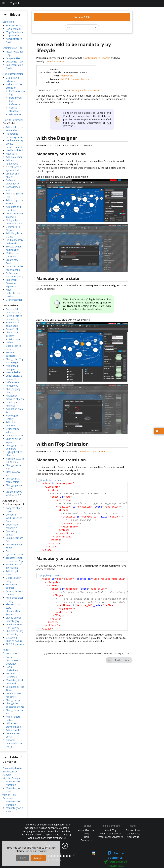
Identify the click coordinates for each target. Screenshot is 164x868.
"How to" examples (13, 120)
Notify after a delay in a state (14, 222)
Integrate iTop (13, 58)
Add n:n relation (14, 157)
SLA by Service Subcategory (14, 619)
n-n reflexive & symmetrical (14, 169)
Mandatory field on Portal (14, 682)
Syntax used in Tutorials (97, 58)
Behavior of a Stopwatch (13, 228)
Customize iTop (14, 62)
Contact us (133, 837)
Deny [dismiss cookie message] (23, 858)
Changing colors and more (14, 447)
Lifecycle (85, 79)
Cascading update (11, 533)
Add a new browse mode (13, 725)
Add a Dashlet (13, 730)
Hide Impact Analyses (12, 404)
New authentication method (14, 293)
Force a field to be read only (14, 318)
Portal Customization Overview (14, 660)
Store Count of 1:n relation (14, 566)
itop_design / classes (51, 480)
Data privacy (133, 834)
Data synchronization (14, 553)
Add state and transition (13, 208)
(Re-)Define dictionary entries (15, 135)
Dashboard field (14, 150)
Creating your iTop (12, 48)
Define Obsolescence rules (13, 346)
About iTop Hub (87, 830)
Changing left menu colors (13, 480)
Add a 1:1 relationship (12, 162)
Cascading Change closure (14, 639)
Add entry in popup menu (13, 367)
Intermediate (67, 76)
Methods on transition (12, 255)
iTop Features (13, 35)
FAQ (87, 834)
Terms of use (133, 830)
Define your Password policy (15, 275)
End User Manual (15, 26)
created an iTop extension (92, 451)
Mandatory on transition (13, 783)
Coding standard (14, 109)
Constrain (75, 79)
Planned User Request (13, 613)
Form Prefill (12, 329)
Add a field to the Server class (15, 129)
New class (11, 154)
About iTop (111, 830)
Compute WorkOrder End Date (14, 518)
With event (15, 339)
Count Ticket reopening (13, 526)
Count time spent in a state (15, 215)
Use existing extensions (12, 79)
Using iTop (8, 22)
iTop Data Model (15, 32)
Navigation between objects (15, 397)
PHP (67, 79)
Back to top (117, 660)
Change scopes (14, 700)
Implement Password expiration (12, 283)
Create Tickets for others (14, 695)
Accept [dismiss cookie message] (38, 858)
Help (87, 837)
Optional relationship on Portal (14, 743)
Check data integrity (12, 334)
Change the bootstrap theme (15, 705)
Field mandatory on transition (15, 242)
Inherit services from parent (14, 626)
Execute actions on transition (14, 248)
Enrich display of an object (15, 377)
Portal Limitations (12, 668)
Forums (86, 840)
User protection (14, 300)
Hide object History (12, 417)
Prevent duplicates (11, 354)
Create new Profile (12, 261)
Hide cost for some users (13, 324)
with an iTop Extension (9, 796)
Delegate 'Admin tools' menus (15, 268)
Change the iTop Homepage (15, 361)
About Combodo (110, 834)
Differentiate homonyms (13, 384)
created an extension (56, 61)
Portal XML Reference (12, 675)
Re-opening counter (12, 586)
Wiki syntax (15, 114)
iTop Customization (13, 74)
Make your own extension (14, 86)
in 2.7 (15, 462)
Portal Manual (13, 29)
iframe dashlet (14, 372)
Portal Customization (10, 652)
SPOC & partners (15, 644)
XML (62, 79)
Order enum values (12, 431)
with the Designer (12, 778)
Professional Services (110, 837)
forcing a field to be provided (87, 90)
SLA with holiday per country (15, 633)
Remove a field (14, 147)
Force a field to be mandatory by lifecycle (12, 772)
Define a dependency (12, 182)
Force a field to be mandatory (14, 311)
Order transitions (15, 435)
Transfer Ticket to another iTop (14, 559)
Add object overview (12, 424)
